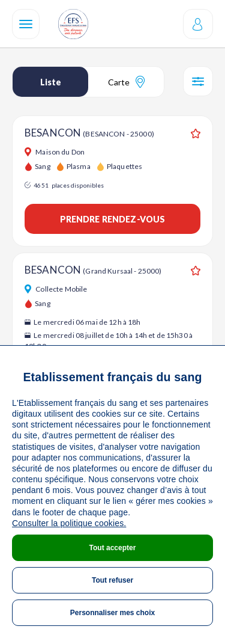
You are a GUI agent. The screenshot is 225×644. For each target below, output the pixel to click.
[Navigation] (26, 24)
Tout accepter (113, 548)
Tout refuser (112, 580)
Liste (51, 82)
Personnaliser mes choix (112, 613)
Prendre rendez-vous (113, 219)
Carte (126, 82)
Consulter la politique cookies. (69, 523)
